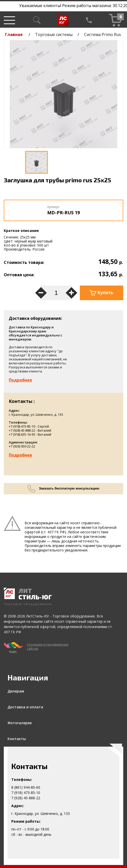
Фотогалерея (20, 723)
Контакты (17, 739)
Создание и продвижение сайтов (48, 646)
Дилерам (16, 691)
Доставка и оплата (25, 707)
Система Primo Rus (103, 34)
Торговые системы (54, 34)
